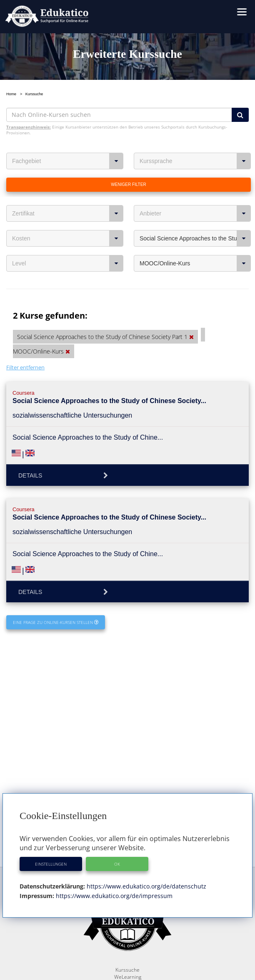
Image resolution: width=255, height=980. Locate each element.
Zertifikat (68, 213)
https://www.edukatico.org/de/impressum (113, 896)
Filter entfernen (25, 367)
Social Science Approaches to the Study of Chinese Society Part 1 (195, 238)
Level (68, 263)
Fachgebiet (68, 161)
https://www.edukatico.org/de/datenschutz (146, 886)
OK (117, 864)
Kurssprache (195, 161)
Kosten (68, 238)
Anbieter (195, 213)
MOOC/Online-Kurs (195, 263)
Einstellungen (51, 864)
